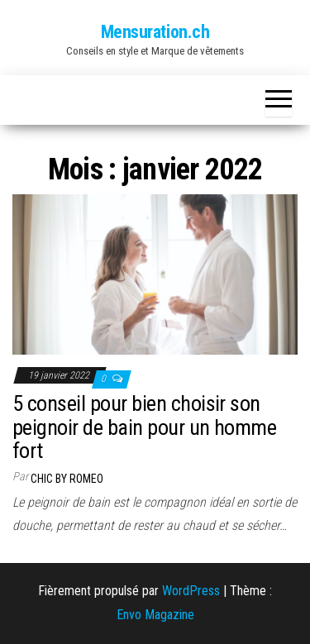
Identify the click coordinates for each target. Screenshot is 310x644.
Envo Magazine (155, 615)
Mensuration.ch (155, 32)
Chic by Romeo (67, 479)
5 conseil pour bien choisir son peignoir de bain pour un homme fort (144, 427)
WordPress (191, 591)
